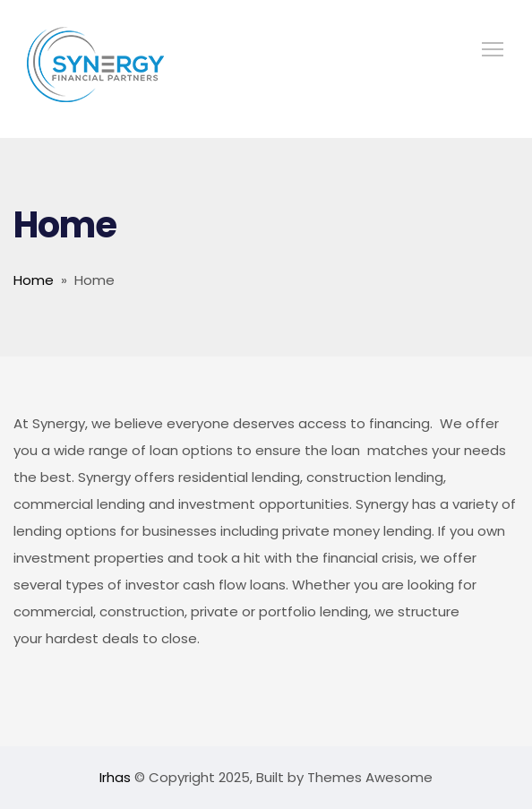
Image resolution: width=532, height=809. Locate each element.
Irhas (117, 777)
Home (34, 280)
